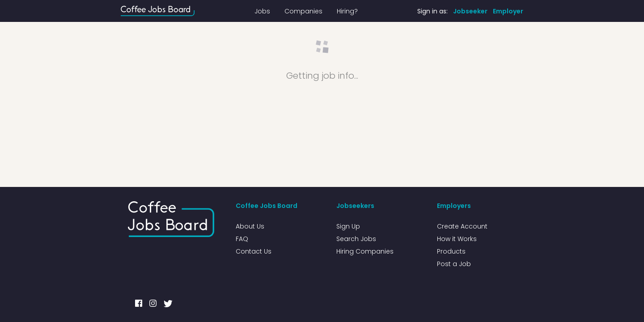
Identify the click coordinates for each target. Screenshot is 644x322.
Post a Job (454, 264)
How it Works (457, 239)
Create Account (462, 226)
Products (451, 251)
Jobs (262, 11)
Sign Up (348, 226)
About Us (250, 226)
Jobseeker (470, 11)
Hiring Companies (365, 251)
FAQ (242, 239)
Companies (303, 11)
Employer (508, 11)
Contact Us (254, 251)
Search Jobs (356, 239)
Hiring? (347, 11)
